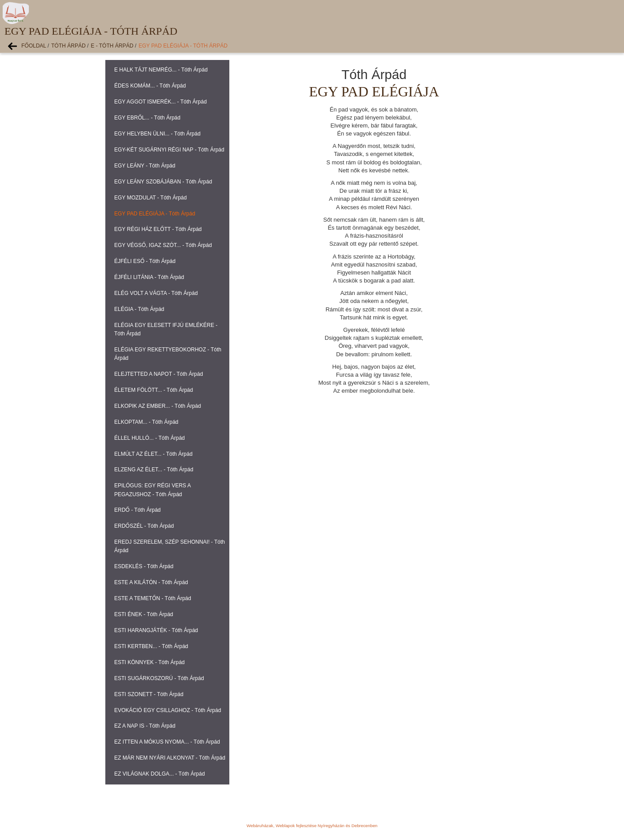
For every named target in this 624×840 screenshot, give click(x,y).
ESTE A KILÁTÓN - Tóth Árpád (151, 582)
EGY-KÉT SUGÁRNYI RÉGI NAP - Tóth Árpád (169, 150)
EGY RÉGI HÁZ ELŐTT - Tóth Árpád (158, 229)
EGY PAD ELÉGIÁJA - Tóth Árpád (183, 46)
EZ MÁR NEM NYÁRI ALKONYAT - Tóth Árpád (170, 758)
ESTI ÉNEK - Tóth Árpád (144, 614)
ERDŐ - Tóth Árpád (137, 510)
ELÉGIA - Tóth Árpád (139, 309)
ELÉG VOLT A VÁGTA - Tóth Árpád (156, 293)
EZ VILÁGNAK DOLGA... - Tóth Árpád (160, 774)
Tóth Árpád (68, 46)
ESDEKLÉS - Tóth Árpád (144, 566)
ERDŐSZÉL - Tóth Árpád (144, 526)
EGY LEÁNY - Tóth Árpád (145, 166)
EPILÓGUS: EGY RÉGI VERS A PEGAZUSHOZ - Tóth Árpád (152, 490)
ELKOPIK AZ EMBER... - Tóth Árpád (158, 406)
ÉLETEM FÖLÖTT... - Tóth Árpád (154, 390)
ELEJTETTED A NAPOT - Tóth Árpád (159, 374)
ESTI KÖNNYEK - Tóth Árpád (150, 662)
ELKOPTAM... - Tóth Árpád (146, 422)
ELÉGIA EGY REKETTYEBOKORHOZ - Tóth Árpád (168, 354)
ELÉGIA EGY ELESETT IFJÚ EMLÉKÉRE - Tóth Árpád (166, 329)
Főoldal (34, 46)
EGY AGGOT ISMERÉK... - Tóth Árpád (160, 102)
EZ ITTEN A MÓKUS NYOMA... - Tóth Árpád (167, 742)
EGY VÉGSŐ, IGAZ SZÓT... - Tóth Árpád (163, 245)
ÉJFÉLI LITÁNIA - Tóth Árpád (149, 277)
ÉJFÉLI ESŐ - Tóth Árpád (145, 261)
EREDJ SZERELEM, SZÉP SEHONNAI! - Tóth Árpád (170, 546)
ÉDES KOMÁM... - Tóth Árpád (150, 86)
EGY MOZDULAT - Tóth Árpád (150, 198)
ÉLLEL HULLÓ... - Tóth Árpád (150, 438)
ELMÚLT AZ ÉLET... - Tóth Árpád (153, 454)
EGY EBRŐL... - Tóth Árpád (147, 118)
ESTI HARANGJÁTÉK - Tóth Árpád (156, 630)
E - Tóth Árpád (112, 46)
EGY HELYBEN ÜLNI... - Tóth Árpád (157, 134)
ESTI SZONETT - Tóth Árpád (149, 694)
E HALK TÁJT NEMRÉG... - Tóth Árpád (161, 70)
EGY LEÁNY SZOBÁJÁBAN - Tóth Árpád (163, 182)
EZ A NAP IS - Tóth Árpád (145, 726)
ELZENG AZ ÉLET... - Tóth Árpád (154, 470)
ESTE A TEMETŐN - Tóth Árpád (153, 598)
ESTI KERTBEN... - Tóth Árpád (151, 646)
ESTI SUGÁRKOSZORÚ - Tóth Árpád (159, 678)
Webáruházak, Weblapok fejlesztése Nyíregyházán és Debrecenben (312, 826)
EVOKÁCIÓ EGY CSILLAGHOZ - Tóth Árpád (168, 710)
